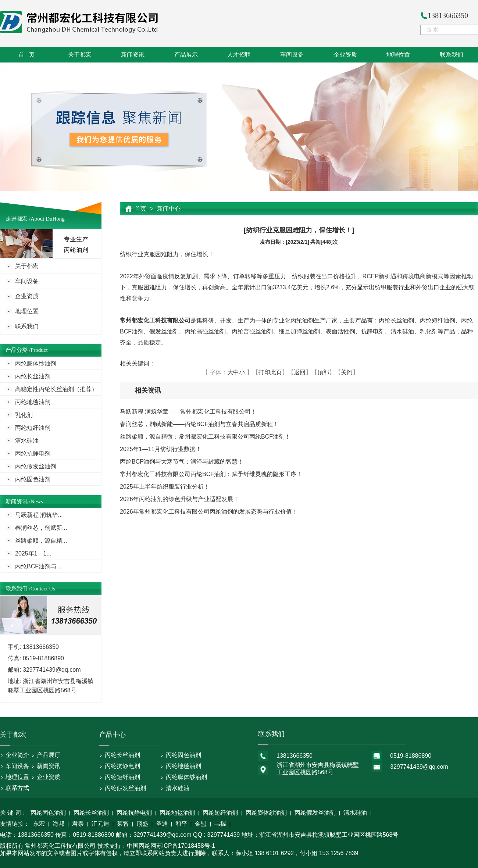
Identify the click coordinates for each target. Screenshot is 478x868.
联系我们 (452, 55)
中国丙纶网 (142, 846)
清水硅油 (27, 441)
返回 (300, 372)
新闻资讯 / (18, 501)
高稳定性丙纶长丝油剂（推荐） (56, 389)
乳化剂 (24, 415)
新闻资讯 (133, 55)
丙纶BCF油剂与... (38, 566)
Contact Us (43, 589)
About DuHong (48, 219)
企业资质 (345, 55)
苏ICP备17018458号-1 (186, 846)
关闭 (347, 372)
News (37, 501)
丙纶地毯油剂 (33, 402)
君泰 (78, 824)
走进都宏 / (18, 219)
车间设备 (292, 55)
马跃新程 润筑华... (39, 515)
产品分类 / (18, 350)
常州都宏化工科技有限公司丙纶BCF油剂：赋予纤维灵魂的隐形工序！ (211, 474)
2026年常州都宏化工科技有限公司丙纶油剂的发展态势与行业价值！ (209, 512)
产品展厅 (49, 755)
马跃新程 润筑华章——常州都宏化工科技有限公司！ (188, 412)
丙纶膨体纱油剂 (36, 363)
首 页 (26, 55)
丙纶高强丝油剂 (205, 331)
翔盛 (142, 824)
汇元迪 (100, 824)
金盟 (201, 824)
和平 (181, 824)
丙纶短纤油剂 (33, 428)
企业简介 (17, 755)
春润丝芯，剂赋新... (41, 528)
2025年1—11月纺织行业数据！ (161, 449)
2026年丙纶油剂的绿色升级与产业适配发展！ (179, 499)
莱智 (123, 824)
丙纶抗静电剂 (33, 453)
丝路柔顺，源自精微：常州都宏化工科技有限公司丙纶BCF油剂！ (205, 437)
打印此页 (270, 372)
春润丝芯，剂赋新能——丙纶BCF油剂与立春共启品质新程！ (199, 424)
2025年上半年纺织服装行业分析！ (165, 487)
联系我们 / (18, 589)
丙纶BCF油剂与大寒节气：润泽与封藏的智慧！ (182, 462)
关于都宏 (80, 55)
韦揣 (220, 824)
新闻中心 (169, 209)
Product (39, 350)
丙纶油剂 (302, 320)
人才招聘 (239, 55)
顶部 (323, 372)
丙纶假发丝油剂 (36, 466)
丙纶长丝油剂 (33, 376)
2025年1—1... (33, 553)
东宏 (39, 824)
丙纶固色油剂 (33, 479)
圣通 (162, 824)
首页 (140, 209)
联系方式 (17, 788)
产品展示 (186, 55)
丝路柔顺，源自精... (41, 541)
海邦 (58, 824)
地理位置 (398, 55)
